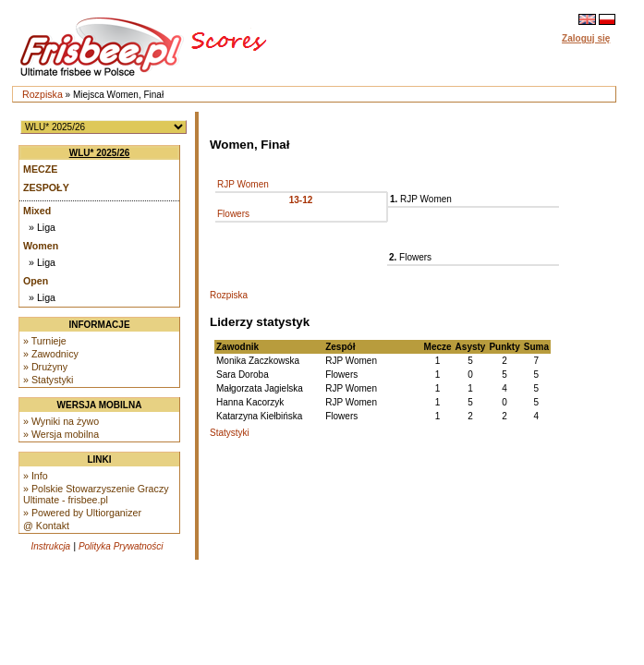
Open (36, 281)
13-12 (301, 200)
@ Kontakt (46, 526)
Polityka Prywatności (121, 546)
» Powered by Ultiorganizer (82, 513)
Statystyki (230, 433)
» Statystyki (48, 380)
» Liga (42, 227)
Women (41, 246)
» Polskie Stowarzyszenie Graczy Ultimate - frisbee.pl (96, 494)
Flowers (233, 214)
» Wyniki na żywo (61, 421)
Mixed (37, 211)
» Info (36, 476)
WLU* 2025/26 (100, 153)
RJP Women (243, 184)
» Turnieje (45, 341)
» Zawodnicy (51, 354)
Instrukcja (50, 546)
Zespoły (46, 187)
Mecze (40, 169)
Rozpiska (43, 94)
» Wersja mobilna (61, 434)
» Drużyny (45, 367)
